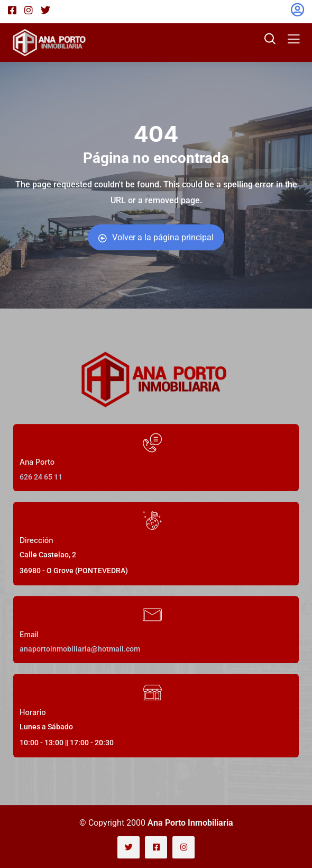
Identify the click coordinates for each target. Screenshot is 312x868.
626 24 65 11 (41, 477)
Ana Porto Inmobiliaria (190, 823)
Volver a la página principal (156, 237)
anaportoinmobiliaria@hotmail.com (80, 649)
